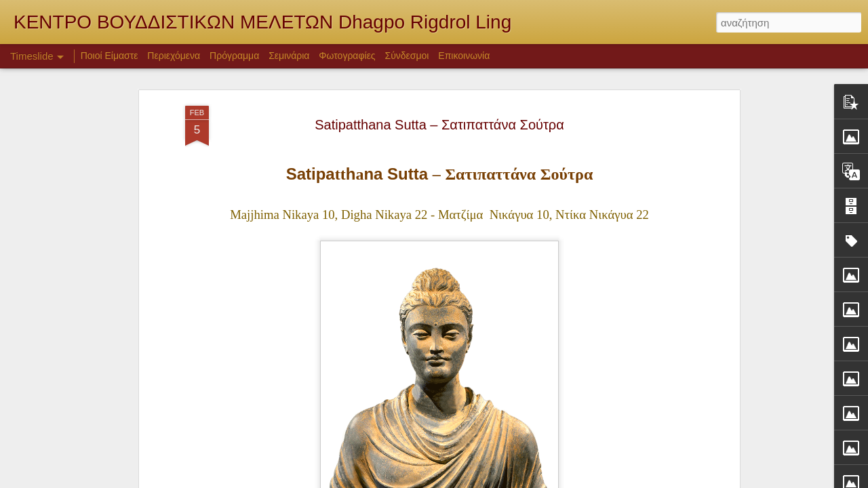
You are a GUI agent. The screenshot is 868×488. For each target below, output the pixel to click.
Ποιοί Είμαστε (110, 56)
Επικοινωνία (464, 56)
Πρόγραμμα (234, 56)
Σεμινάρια (289, 56)
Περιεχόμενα (174, 56)
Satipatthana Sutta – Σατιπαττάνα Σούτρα (439, 125)
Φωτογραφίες (347, 56)
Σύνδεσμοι (407, 56)
